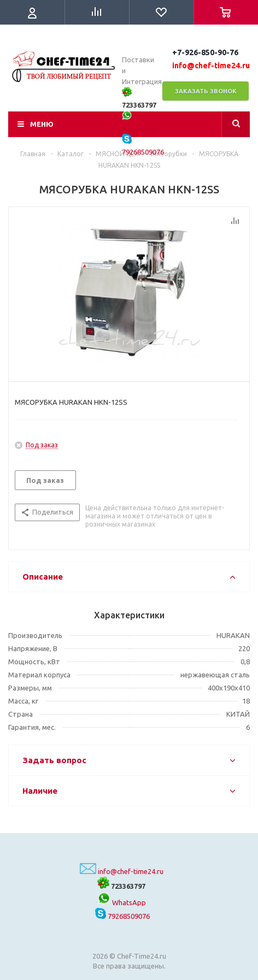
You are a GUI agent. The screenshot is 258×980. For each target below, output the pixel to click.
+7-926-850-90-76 (205, 52)
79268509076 (122, 916)
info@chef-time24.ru (131, 871)
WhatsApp (122, 902)
